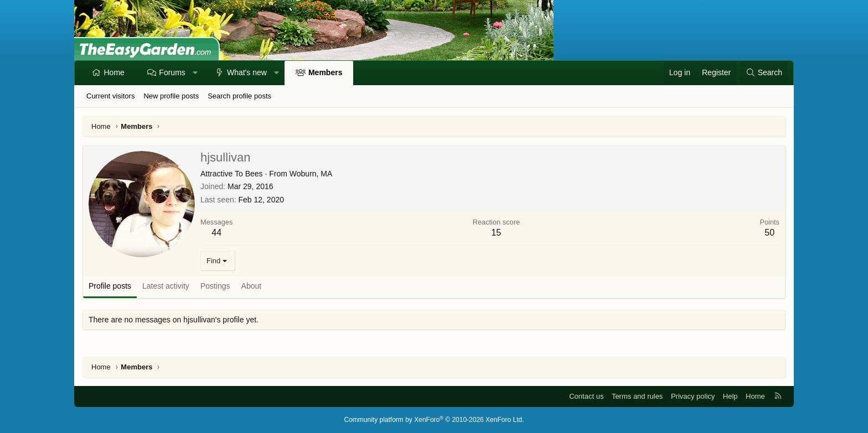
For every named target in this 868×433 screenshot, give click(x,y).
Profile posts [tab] (110, 286)
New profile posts (171, 96)
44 (216, 233)
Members (325, 72)
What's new (247, 72)
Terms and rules (637, 396)
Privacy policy (693, 396)
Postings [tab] (215, 286)
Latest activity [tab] (166, 286)
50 (769, 233)
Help (730, 396)
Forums (172, 72)
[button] (195, 73)
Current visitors (110, 96)
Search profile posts (239, 96)
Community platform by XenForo (434, 420)
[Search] (764, 73)
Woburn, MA (311, 174)
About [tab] (252, 286)
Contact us (586, 396)
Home (114, 72)
